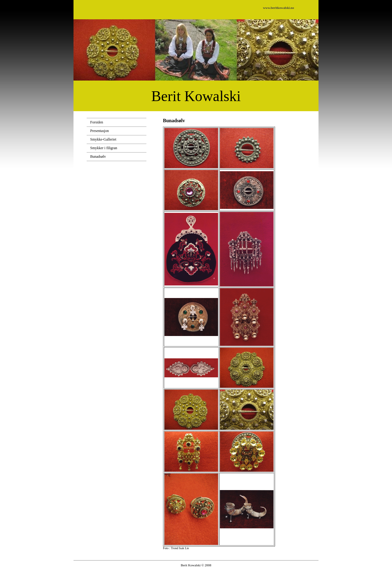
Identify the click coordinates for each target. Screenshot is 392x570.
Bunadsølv (98, 157)
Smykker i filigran (104, 148)
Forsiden (97, 122)
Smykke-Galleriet (103, 139)
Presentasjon (100, 131)
